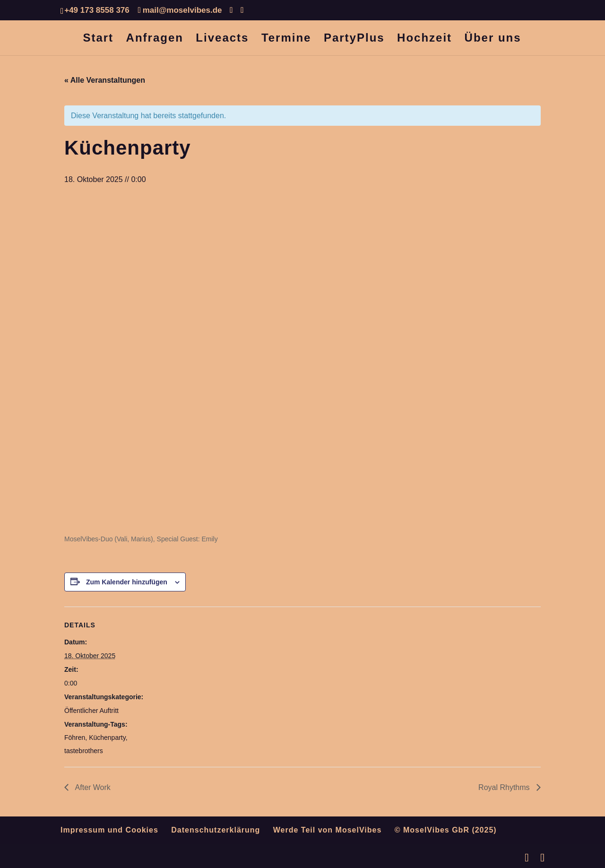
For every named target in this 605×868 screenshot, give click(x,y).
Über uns (493, 39)
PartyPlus (354, 39)
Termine (286, 39)
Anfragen (155, 39)
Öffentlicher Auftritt (91, 711)
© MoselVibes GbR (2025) (446, 830)
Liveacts (222, 39)
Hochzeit (424, 39)
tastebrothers (84, 751)
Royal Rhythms (505, 787)
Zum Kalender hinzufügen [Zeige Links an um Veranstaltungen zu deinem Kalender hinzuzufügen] (127, 582)
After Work (92, 787)
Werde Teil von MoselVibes (328, 830)
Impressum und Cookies (109, 830)
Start (98, 39)
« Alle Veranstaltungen (105, 80)
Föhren (75, 738)
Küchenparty (107, 738)
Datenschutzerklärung (216, 830)
